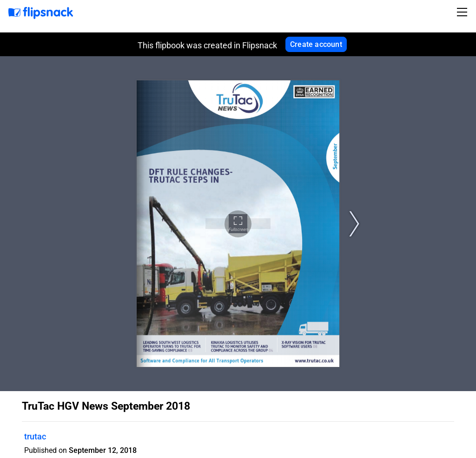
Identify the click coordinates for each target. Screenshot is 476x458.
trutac (35, 436)
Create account (316, 44)
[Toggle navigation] (463, 12)
